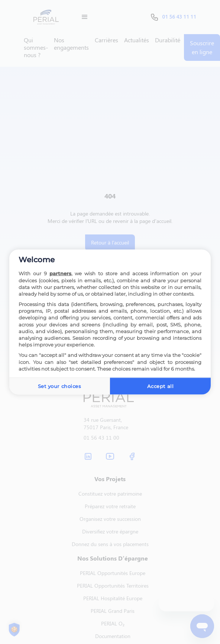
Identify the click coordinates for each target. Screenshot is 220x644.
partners (60, 273)
